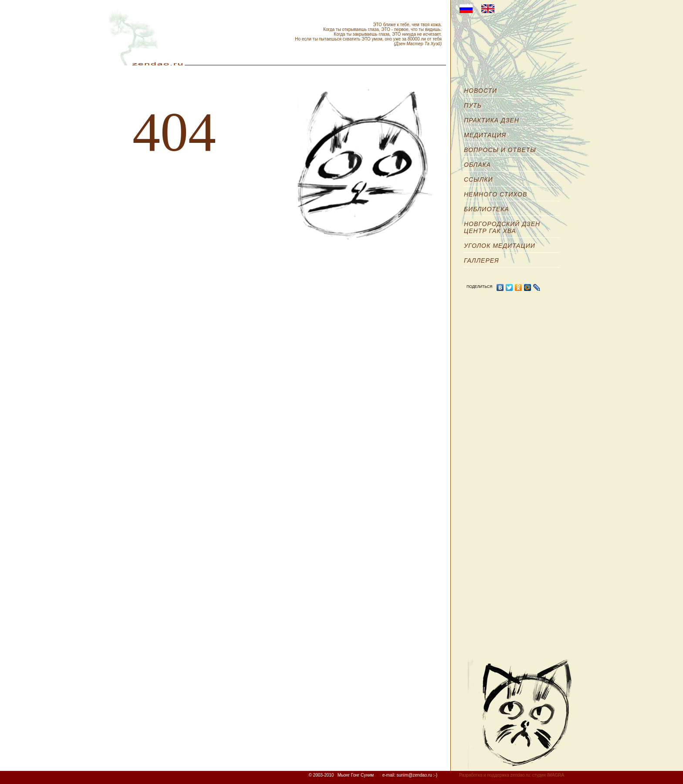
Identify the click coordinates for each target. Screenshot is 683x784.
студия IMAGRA (548, 775)
